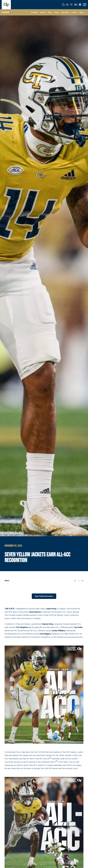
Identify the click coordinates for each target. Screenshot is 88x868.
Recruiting (65, 12)
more (82, 12)
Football (5, 12)
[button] (63, 5)
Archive (74, 12)
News (57, 12)
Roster (43, 12)
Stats (50, 12)
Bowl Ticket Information (44, 596)
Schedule (34, 12)
